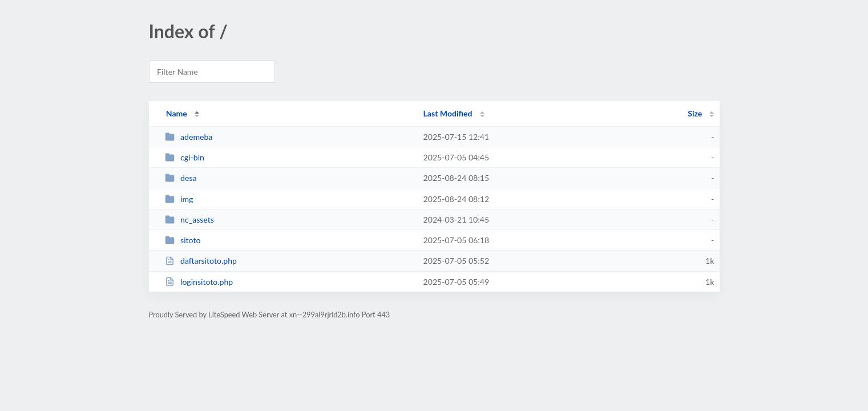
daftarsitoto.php (201, 261)
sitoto (183, 240)
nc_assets (189, 219)
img (179, 199)
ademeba (189, 137)
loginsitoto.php (199, 282)
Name (177, 113)
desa (181, 178)
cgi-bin (185, 157)
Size (695, 113)
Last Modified (448, 113)
